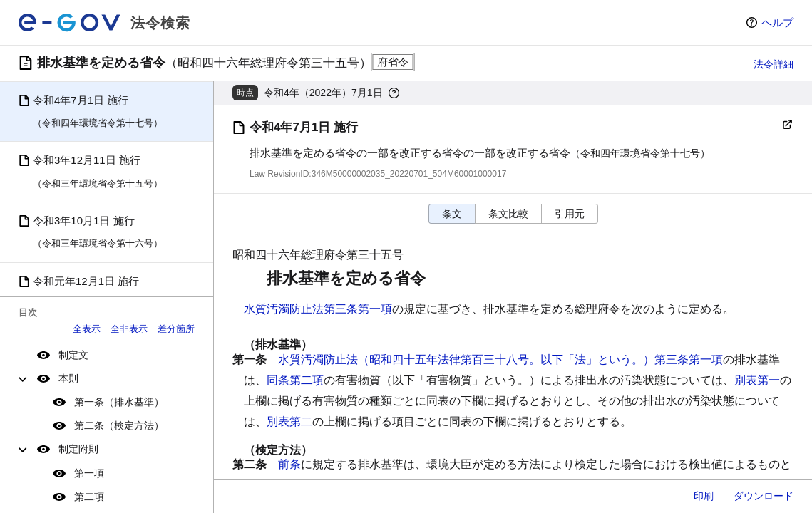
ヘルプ (777, 22)
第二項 (89, 497)
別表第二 (289, 421)
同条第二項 (295, 380)
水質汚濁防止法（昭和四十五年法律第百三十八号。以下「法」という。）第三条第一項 (500, 359)
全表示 (87, 329)
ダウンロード (764, 496)
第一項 (89, 473)
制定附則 (78, 449)
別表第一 (757, 380)
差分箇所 (176, 329)
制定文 (73, 355)
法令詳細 (774, 64)
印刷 (704, 496)
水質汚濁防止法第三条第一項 (318, 309)
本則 (68, 378)
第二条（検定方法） (119, 425)
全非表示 (129, 329)
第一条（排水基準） (119, 402)
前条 (289, 464)
